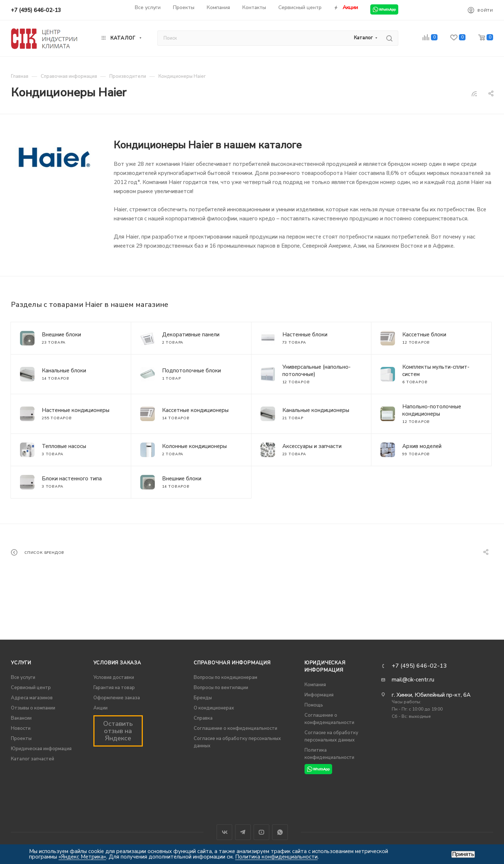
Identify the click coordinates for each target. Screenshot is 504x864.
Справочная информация (232, 663)
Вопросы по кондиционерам (225, 677)
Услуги (21, 663)
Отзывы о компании (33, 708)
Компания (315, 685)
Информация (319, 695)
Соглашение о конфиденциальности (235, 728)
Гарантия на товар (114, 688)
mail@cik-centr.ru (413, 680)
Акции (100, 708)
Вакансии (21, 718)
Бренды (203, 698)
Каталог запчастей (33, 759)
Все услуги (23, 677)
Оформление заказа (117, 698)
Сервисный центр (31, 688)
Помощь (314, 705)
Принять (463, 854)
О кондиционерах (214, 708)
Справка (203, 718)
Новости (21, 728)
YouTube (261, 832)
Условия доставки (114, 677)
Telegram (243, 832)
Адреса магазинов (32, 698)
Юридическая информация (41, 749)
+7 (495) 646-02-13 (36, 10)
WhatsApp (280, 832)
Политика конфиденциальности (276, 857)
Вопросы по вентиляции (221, 688)
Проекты (21, 739)
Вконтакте (224, 832)
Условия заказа (117, 663)
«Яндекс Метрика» (82, 857)
